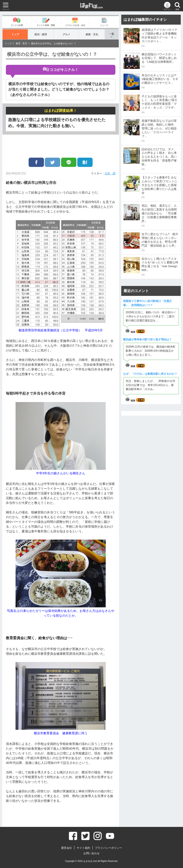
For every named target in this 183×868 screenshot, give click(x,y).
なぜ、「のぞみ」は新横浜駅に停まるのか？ (150, 374)
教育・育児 (21, 43)
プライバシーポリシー (108, 848)
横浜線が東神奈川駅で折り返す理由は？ (147, 339)
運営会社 (66, 848)
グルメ (66, 34)
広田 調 (110, 173)
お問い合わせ (91, 853)
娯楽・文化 (92, 34)
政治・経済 (41, 34)
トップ (15, 34)
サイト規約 (83, 848)
